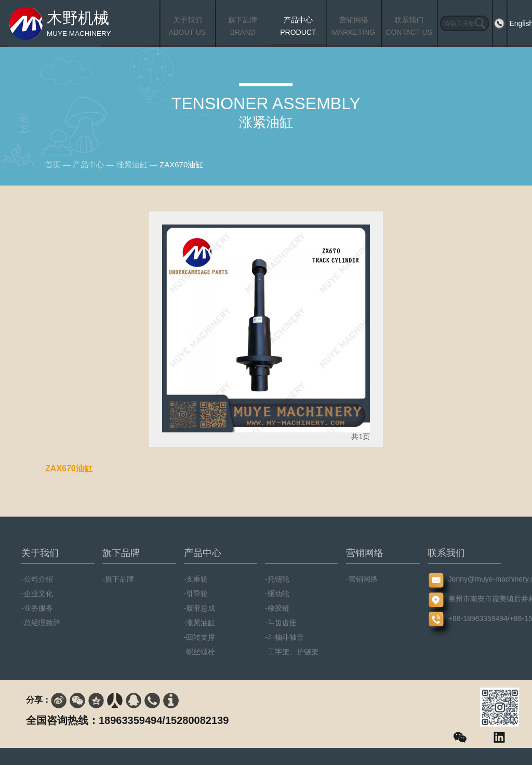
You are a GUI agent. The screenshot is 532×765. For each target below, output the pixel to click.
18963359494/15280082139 (164, 720)
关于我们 (40, 553)
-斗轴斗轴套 (284, 637)
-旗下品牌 (118, 579)
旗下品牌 (121, 553)
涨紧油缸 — (138, 164)
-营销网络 (362, 579)
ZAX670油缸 (181, 164)
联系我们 (446, 553)
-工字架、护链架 (292, 652)
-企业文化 (37, 593)
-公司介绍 (37, 579)
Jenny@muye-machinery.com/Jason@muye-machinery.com (464, 579)
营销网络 (365, 553)
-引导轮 (196, 593)
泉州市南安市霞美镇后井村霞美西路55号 (464, 599)
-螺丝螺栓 (200, 652)
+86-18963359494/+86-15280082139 (464, 618)
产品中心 (203, 553)
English (515, 23)
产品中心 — (94, 164)
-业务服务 (37, 608)
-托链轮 (277, 579)
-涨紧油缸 (200, 623)
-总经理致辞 (41, 623)
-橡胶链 (277, 608)
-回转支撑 (200, 637)
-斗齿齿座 (281, 623)
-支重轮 (196, 579)
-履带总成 (200, 608)
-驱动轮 (277, 593)
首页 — (59, 164)
